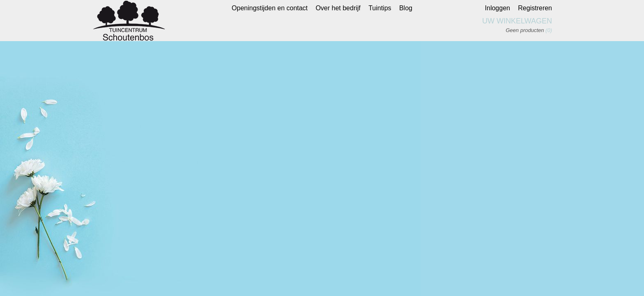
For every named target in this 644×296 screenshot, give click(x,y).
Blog (406, 8)
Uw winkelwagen (517, 21)
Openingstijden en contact (270, 8)
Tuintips (380, 8)
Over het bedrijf (338, 8)
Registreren (535, 8)
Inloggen (498, 8)
